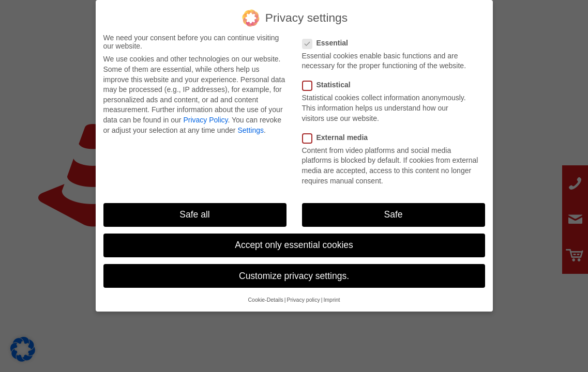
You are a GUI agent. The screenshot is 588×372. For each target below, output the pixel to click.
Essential (329, 39)
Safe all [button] (194, 210)
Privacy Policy (205, 116)
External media (340, 133)
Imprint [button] (331, 296)
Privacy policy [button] (304, 296)
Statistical (331, 81)
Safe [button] (394, 210)
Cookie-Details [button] (265, 296)
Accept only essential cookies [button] (294, 241)
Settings (251, 126)
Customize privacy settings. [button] (294, 272)
